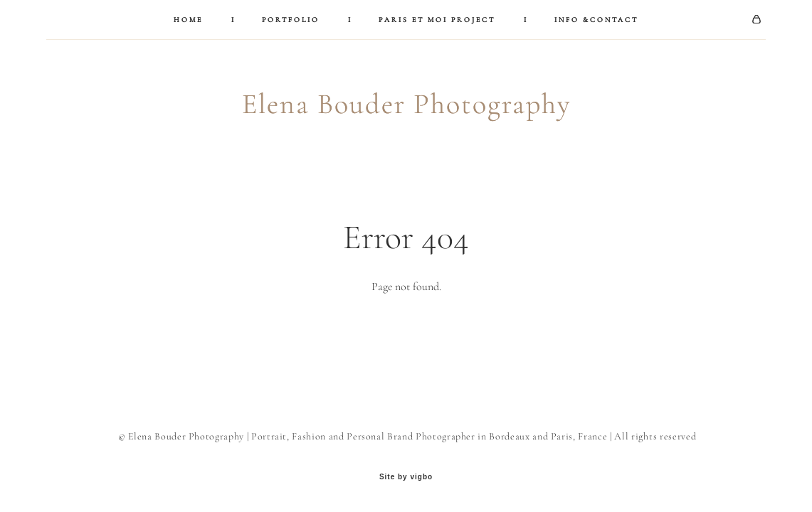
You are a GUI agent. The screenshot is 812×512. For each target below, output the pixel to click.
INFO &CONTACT (596, 20)
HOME (188, 20)
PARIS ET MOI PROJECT (437, 20)
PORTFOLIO (291, 20)
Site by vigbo (406, 477)
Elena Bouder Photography (406, 104)
